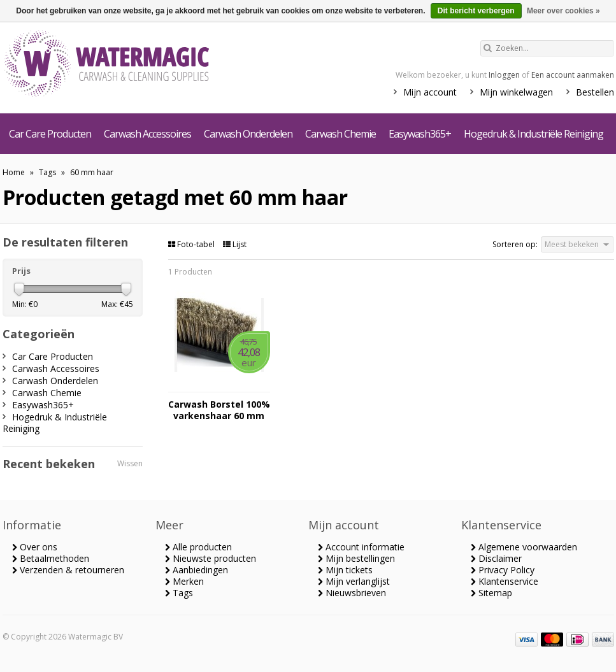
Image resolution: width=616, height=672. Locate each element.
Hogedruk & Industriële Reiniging (534, 134)
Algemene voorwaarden (524, 547)
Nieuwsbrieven (352, 593)
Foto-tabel (192, 244)
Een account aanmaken (573, 75)
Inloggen (504, 75)
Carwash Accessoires (147, 134)
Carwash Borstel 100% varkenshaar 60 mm (219, 410)
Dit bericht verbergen (476, 11)
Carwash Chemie (340, 134)
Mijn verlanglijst (354, 581)
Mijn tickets (345, 570)
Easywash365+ (420, 134)
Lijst (235, 244)
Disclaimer (496, 558)
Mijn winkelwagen (516, 92)
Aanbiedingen (197, 570)
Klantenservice (505, 581)
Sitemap (491, 593)
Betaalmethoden (51, 558)
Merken (184, 581)
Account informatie (361, 547)
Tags (47, 172)
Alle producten (198, 547)
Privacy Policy (503, 570)
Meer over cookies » (563, 11)
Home (14, 172)
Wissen (130, 463)
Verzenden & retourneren (68, 570)
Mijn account (430, 92)
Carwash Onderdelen (248, 134)
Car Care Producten (50, 134)
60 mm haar (92, 172)
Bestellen (595, 92)
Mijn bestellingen (356, 558)
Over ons (35, 547)
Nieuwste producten (211, 558)
